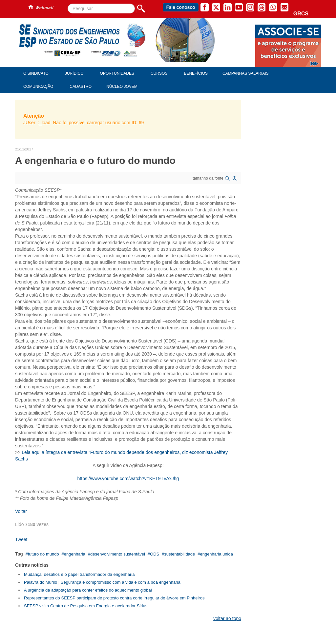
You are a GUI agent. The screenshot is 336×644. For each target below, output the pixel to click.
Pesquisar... (68, 4)
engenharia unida (216, 554)
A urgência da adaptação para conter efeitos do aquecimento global (88, 590)
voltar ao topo (227, 618)
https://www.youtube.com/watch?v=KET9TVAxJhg (128, 478)
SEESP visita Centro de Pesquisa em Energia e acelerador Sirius (86, 606)
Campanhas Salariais (245, 73)
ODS (155, 554)
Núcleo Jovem (122, 87)
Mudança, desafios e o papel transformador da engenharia (79, 574)
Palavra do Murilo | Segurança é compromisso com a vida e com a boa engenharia (102, 582)
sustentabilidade (179, 554)
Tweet (21, 539)
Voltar (21, 511)
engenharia (75, 554)
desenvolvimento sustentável (118, 554)
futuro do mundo (43, 554)
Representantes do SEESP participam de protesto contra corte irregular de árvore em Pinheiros (114, 598)
